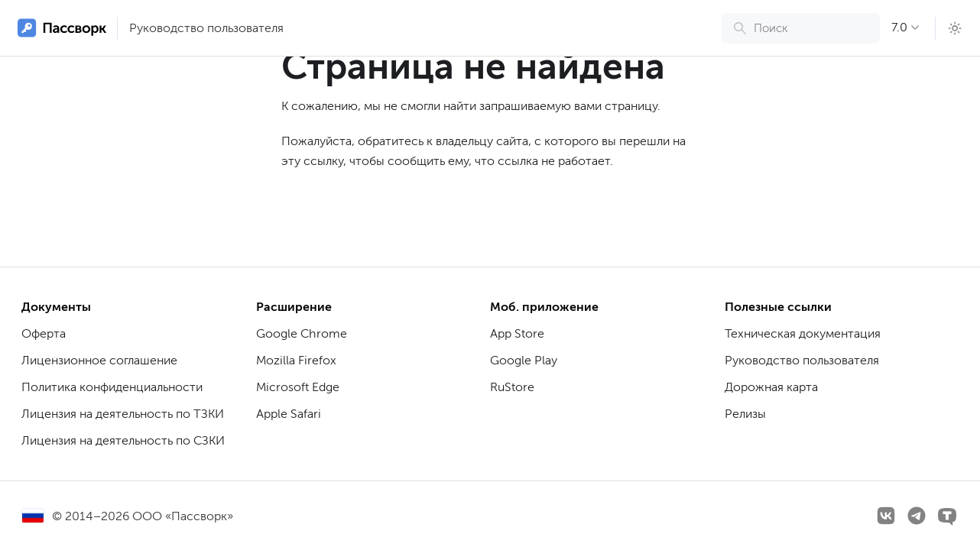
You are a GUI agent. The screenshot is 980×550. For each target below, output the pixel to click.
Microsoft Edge (298, 387)
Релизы (745, 414)
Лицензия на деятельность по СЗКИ (123, 440)
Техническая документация (803, 333)
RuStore (512, 387)
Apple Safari (289, 414)
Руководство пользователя (206, 28)
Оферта (44, 333)
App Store (517, 333)
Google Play (524, 360)
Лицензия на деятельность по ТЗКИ (123, 414)
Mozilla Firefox (296, 360)
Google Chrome (302, 333)
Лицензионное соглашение (99, 360)
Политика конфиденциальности (112, 387)
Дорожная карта (771, 387)
